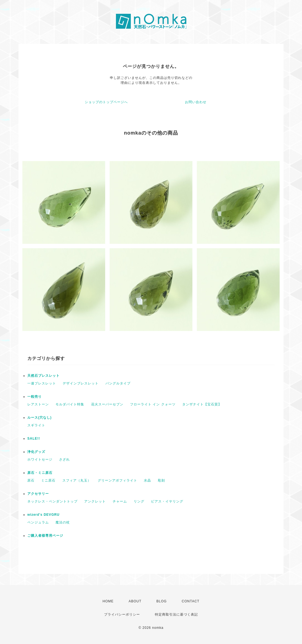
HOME (108, 601)
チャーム (120, 501)
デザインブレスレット (81, 383)
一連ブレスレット (42, 383)
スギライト (36, 425)
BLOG (162, 601)
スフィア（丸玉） (77, 480)
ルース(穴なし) (39, 418)
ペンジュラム (38, 522)
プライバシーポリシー (122, 614)
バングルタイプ (118, 383)
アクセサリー (38, 494)
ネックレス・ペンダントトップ (52, 501)
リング (139, 501)
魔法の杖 (63, 522)
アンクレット (95, 501)
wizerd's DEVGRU (43, 515)
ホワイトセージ (40, 459)
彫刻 (161, 480)
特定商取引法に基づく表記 (176, 614)
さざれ (64, 459)
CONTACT (190, 601)
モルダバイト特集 (70, 404)
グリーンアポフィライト (117, 480)
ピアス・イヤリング (167, 501)
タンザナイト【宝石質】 (202, 404)
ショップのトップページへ (106, 102)
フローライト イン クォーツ (153, 404)
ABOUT (135, 601)
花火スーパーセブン (107, 404)
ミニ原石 (48, 480)
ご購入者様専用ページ (45, 536)
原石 (31, 480)
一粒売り (35, 397)
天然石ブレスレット (43, 376)
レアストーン (38, 404)
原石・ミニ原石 (40, 473)
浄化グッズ (36, 452)
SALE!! (34, 439)
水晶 (147, 480)
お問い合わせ (196, 102)
